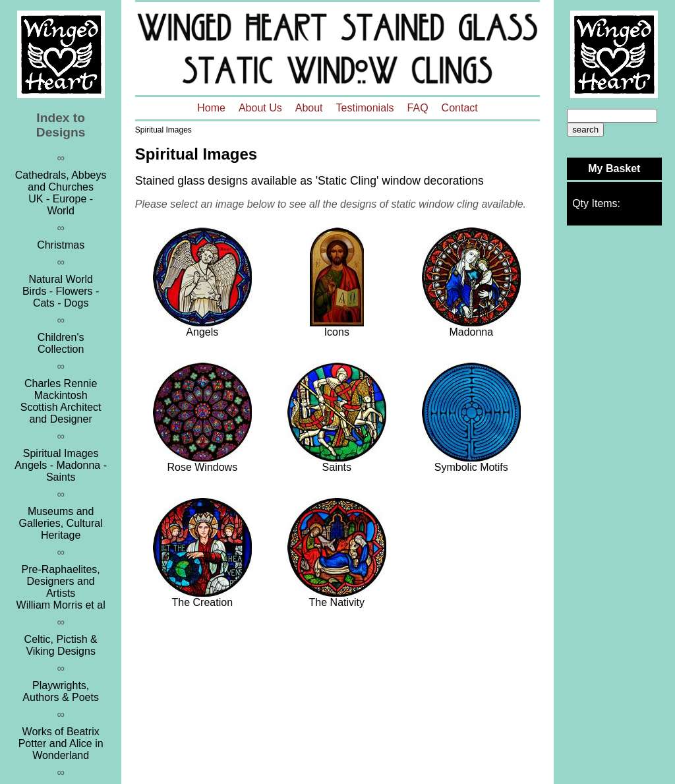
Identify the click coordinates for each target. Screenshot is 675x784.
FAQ (418, 108)
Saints (337, 467)
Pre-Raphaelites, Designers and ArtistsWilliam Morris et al (61, 587)
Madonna (471, 332)
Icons (337, 332)
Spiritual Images (163, 130)
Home (211, 108)
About (309, 108)
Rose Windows (202, 467)
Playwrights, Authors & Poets (61, 691)
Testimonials (365, 108)
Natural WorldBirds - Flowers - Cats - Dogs (61, 291)
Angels (202, 332)
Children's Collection (61, 343)
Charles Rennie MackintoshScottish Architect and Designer (61, 401)
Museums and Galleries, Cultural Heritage (61, 523)
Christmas (61, 245)
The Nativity (337, 602)
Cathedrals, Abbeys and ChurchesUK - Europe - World (61, 193)
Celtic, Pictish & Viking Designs (61, 645)
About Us (260, 108)
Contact (460, 108)
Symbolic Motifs (471, 467)
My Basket (614, 168)
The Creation (203, 602)
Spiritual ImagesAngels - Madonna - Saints (61, 465)
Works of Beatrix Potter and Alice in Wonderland (61, 743)
